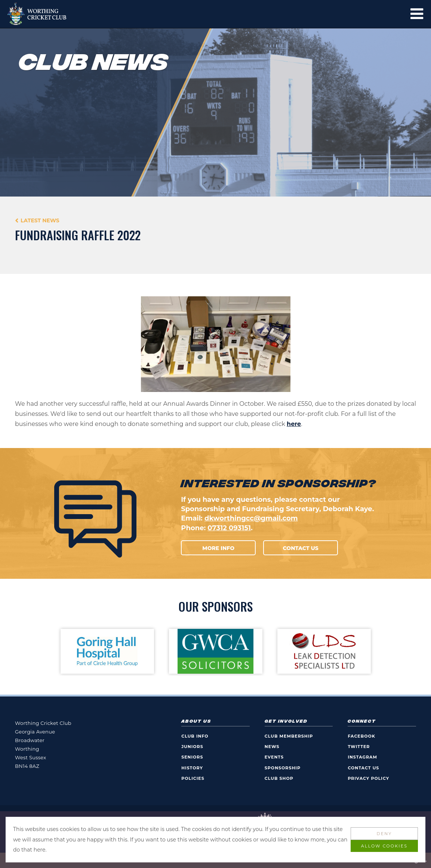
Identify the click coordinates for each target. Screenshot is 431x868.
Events (274, 757)
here (294, 424)
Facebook (361, 736)
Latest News (40, 220)
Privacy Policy (368, 778)
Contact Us (301, 548)
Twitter (359, 747)
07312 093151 (229, 528)
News (272, 747)
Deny (384, 834)
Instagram (362, 757)
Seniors (192, 757)
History (192, 768)
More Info (218, 548)
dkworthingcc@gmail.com (251, 518)
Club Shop (279, 778)
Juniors (192, 747)
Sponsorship (283, 768)
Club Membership (289, 736)
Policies (193, 778)
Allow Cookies (384, 846)
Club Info (195, 736)
